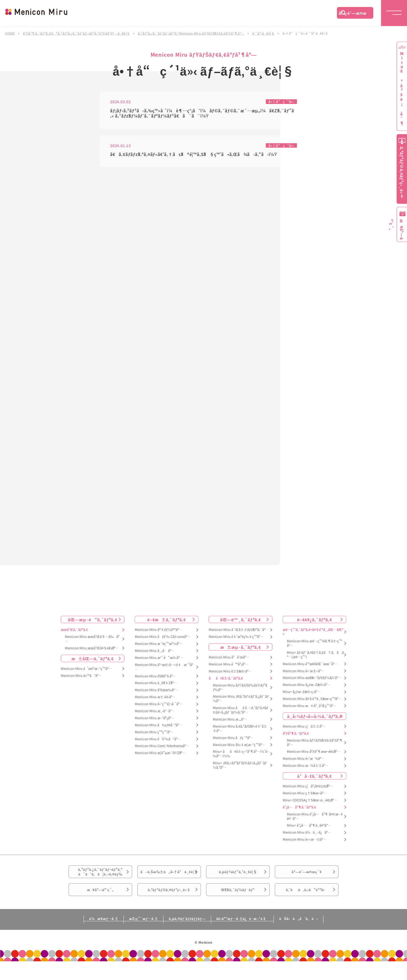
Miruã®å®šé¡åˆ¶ (402, 89)
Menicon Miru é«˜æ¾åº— (304, 761)
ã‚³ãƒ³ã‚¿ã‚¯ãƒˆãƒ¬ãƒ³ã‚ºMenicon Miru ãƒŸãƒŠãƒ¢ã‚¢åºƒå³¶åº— (193, 33)
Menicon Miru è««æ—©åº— (304, 842)
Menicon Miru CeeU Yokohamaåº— (162, 749)
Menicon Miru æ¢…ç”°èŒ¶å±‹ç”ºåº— (314, 646)
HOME (10, 33)
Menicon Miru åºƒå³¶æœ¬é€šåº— (314, 754)
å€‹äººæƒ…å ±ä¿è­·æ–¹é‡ (252, 937)
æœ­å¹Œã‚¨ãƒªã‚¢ (74, 632)
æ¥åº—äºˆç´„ (100, 906)
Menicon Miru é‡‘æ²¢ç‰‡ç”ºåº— (236, 639)
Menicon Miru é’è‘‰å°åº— (158, 741)
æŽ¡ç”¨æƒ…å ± (133, 937)
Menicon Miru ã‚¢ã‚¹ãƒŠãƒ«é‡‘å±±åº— (240, 731)
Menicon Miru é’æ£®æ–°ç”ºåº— (86, 671)
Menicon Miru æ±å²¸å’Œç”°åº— (310, 708)
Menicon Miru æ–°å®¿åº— (155, 721)
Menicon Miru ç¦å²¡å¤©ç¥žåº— (308, 789)
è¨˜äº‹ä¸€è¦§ (266, 33)
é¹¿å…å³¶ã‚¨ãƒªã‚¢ (299, 810)
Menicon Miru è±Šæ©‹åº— (230, 674)
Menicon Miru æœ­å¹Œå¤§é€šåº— (92, 651)
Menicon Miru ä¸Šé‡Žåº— (156, 686)
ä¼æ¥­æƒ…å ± (83, 937)
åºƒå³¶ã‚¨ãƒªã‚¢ (296, 736)
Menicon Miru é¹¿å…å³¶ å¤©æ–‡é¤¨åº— (315, 819)
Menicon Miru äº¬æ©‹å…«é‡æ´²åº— (164, 670)
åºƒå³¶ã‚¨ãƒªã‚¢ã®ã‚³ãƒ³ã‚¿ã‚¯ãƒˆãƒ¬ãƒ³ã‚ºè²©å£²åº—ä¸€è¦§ (77, 33)
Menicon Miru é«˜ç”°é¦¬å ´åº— (159, 707)
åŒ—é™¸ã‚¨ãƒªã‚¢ (240, 622)
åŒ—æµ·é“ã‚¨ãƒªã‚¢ (93, 622)
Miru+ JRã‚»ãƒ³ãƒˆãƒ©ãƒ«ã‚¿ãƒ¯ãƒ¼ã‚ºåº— (240, 768)
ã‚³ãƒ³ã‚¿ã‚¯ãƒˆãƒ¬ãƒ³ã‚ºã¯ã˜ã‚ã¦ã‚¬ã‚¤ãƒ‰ (100, 877)
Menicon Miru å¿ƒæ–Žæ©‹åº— (307, 687)
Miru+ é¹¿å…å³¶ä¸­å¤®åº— (309, 828)
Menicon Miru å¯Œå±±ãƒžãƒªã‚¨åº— (239, 632)
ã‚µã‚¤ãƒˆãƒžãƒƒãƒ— (186, 937)
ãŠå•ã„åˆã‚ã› (318, 937)
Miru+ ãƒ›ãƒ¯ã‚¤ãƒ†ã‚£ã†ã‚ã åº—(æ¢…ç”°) (315, 657)
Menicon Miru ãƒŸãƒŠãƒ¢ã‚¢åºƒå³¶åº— (315, 745)
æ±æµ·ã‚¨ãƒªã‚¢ (241, 650)
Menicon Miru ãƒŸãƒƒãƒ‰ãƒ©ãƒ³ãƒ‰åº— (240, 690)
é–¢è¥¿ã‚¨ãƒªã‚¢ (314, 622)
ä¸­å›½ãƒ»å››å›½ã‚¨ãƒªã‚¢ (314, 719)
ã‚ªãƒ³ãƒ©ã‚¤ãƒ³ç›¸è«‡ (169, 906)
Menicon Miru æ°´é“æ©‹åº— (159, 660)
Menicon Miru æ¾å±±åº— (306, 768)
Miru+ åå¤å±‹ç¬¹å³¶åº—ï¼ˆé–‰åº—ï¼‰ (241, 756)
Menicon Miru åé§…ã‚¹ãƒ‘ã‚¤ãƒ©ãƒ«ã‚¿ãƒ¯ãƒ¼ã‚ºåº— (240, 713)
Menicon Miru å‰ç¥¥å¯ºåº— (158, 728)
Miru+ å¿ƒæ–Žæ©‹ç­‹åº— (302, 694)
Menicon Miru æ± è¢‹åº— (155, 700)
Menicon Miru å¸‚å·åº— (155, 653)
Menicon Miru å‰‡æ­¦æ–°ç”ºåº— (239, 747)
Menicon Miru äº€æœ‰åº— (156, 693)
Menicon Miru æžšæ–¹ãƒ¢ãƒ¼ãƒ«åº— (312, 680)
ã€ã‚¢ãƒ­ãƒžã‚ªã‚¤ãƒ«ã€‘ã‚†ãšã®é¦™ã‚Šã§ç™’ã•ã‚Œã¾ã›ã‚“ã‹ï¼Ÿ (194, 155)
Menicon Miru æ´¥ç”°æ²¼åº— (159, 646)
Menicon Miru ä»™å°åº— (81, 678)
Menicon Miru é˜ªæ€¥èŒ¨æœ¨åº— (310, 667)
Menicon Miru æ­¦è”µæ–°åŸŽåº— (160, 756)
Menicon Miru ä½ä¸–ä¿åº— (307, 835)
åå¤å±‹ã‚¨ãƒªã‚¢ (226, 681)
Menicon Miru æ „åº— (230, 722)
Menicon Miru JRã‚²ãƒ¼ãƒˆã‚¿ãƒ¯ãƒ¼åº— (241, 701)
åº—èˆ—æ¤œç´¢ (352, 14)
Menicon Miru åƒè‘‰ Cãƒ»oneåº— (163, 639)
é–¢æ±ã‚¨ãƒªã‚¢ (167, 622)
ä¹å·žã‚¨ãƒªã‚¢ (314, 779)
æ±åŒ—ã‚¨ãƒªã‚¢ (93, 661)
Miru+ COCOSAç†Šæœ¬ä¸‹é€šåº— (310, 803)
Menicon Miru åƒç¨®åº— (233, 740)
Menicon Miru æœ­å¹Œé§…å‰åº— (92, 642)
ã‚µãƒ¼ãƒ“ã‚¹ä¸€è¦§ (238, 877)
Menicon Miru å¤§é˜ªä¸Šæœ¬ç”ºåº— (312, 701)
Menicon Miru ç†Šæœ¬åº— (305, 796)
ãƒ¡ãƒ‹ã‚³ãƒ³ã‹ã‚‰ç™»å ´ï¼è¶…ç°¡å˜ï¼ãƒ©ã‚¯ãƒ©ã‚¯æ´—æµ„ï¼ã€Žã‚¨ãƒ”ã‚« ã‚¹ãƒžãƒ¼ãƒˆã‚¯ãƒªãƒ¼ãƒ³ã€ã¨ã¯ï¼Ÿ (202, 113)
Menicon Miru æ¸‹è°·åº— (155, 714)
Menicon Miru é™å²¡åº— (229, 667)
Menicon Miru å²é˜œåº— (229, 660)
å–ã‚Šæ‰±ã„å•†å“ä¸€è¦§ (169, 880)
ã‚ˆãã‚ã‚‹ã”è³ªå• (307, 906)
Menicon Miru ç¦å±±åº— (304, 729)
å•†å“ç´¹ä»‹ (281, 102)
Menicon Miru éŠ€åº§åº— (155, 679)
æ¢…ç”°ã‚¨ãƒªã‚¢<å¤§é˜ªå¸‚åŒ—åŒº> (313, 635)
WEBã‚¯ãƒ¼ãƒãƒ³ (238, 906)
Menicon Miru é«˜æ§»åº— (304, 673)
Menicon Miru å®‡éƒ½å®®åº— (158, 632)
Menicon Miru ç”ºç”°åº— (154, 735)
